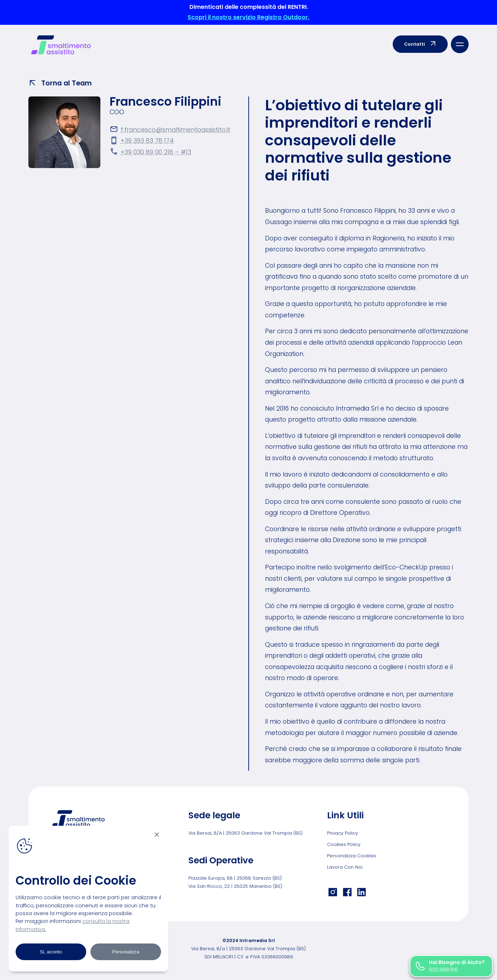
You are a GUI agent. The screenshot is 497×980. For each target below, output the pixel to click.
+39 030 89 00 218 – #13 (156, 152)
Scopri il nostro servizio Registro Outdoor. (248, 17)
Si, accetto (51, 952)
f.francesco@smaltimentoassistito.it (175, 130)
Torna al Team (60, 83)
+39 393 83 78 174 (147, 141)
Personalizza (126, 952)
